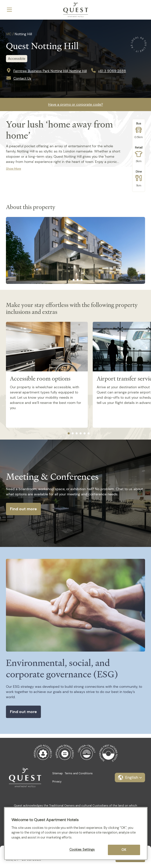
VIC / (10, 34)
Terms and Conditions (79, 773)
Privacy (57, 781)
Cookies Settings (82, 850)
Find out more (23, 509)
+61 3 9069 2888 (112, 71)
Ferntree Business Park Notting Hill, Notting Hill (50, 71)
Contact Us (22, 78)
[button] (130, 778)
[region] (76, 834)
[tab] (70, 280)
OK (124, 850)
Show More (14, 169)
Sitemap (58, 773)
